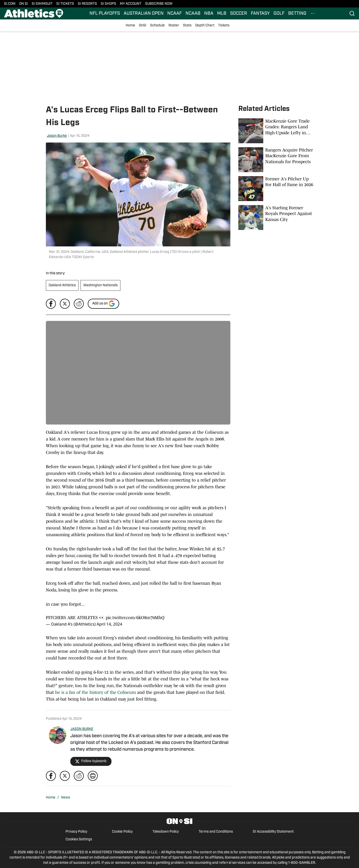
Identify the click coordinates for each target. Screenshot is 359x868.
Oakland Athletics (62, 285)
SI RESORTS (87, 4)
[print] (93, 776)
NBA (209, 14)
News (66, 798)
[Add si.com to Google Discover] (103, 304)
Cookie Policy (122, 832)
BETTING (297, 14)
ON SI (24, 4)
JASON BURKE (82, 729)
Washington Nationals (100, 285)
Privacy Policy (76, 832)
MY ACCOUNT (131, 4)
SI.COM (10, 4)
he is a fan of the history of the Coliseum (95, 692)
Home (130, 26)
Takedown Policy (166, 832)
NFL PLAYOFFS (105, 14)
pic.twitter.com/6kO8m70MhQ (135, 618)
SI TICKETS (65, 4)
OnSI (143, 26)
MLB (222, 14)
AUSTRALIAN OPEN (144, 14)
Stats (187, 26)
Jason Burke (57, 136)
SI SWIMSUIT (42, 4)
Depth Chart (205, 26)
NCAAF (175, 14)
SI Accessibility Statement (273, 832)
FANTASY (260, 14)
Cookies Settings (79, 839)
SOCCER (239, 14)
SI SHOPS (108, 4)
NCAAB (193, 14)
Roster (174, 26)
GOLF (279, 14)
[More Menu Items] (313, 13)
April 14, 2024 (109, 624)
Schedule (157, 26)
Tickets (224, 26)
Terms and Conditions (216, 832)
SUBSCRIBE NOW (159, 4)
